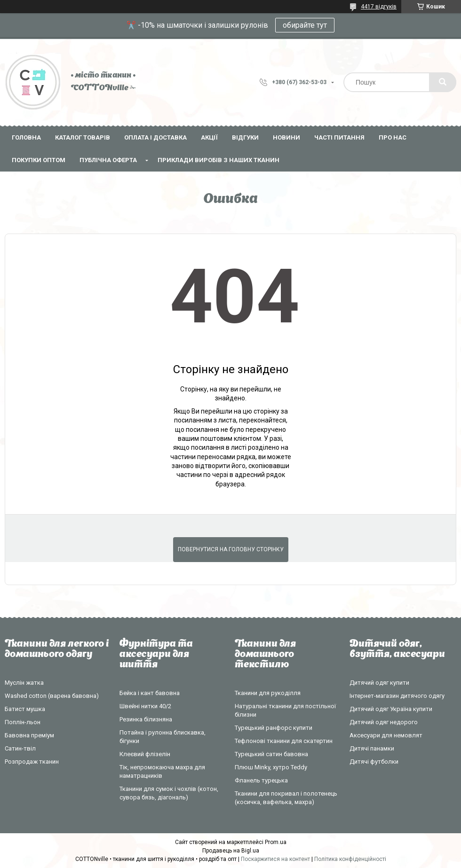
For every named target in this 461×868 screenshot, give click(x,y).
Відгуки (245, 137)
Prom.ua (276, 842)
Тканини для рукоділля (268, 693)
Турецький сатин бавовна (271, 754)
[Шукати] (443, 82)
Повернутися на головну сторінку (231, 549)
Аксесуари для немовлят (386, 735)
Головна (26, 137)
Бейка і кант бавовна (150, 693)
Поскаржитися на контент (275, 859)
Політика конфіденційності (350, 859)
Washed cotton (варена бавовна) (52, 696)
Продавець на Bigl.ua (231, 851)
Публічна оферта (108, 160)
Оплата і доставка (155, 137)
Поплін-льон (23, 722)
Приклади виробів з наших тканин (219, 160)
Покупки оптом (39, 160)
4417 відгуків (379, 7)
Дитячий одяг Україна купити (391, 709)
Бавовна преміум (29, 735)
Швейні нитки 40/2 (145, 706)
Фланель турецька (261, 780)
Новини (286, 137)
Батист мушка (25, 709)
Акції (209, 137)
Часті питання (339, 137)
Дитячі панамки (372, 748)
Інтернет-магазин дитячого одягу (397, 696)
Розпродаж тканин (32, 762)
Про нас (393, 137)
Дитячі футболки (374, 762)
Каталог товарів (83, 137)
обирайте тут (305, 25)
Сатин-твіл (20, 748)
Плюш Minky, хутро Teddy (271, 767)
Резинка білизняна (146, 719)
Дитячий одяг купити (379, 683)
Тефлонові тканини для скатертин (284, 741)
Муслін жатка (24, 683)
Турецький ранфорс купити (274, 728)
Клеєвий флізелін (145, 754)
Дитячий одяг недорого (384, 722)
